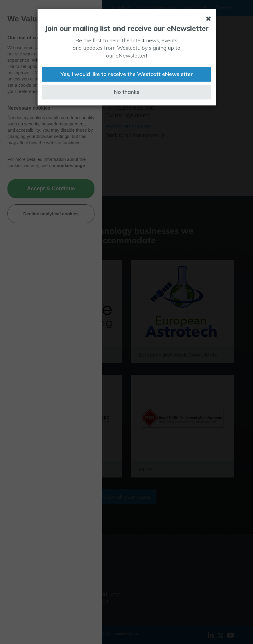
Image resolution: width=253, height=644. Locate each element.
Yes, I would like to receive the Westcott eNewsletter (127, 74)
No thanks (127, 92)
